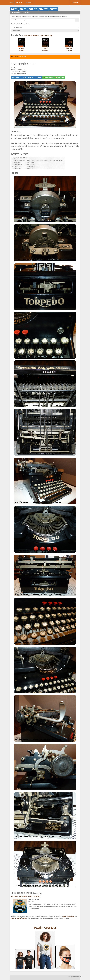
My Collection (30, 897)
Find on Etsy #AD (60, 78)
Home (12, 57)
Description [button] (15, 77)
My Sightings (37, 897)
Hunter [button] (24, 77)
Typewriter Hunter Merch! (45, 928)
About (19, 2)
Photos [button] (31, 77)
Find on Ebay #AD (48, 78)
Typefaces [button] (43, 9)
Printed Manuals (28, 36)
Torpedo (16, 57)
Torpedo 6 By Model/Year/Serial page (19, 918)
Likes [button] (39, 77)
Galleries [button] (33, 9)
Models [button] (23, 9)
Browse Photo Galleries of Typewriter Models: (20, 24)
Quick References (44, 36)
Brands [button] (14, 9)
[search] (45, 27)
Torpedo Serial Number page (69, 916)
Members (75, 2)
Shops (51, 36)
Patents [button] (54, 9)
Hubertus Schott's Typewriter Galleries (19, 897)
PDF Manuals (36, 36)
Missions (29, 2)
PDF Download (21, 50)
